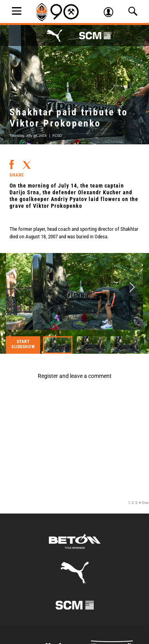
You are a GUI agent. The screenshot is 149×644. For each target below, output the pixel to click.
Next (132, 288)
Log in (111, 13)
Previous (17, 288)
